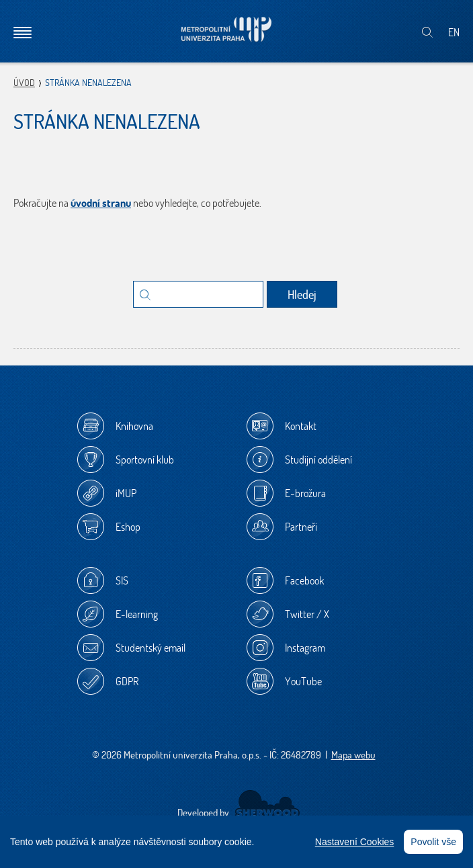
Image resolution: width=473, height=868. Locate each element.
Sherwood (267, 804)
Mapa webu (353, 755)
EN (454, 32)
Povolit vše (433, 842)
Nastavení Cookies (355, 842)
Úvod (24, 83)
